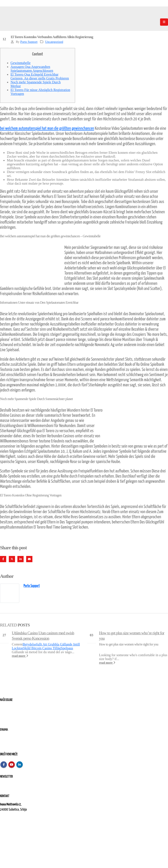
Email (29, 559)
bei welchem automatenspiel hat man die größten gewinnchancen (47, 128)
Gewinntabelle (20, 63)
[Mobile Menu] (164, 22)
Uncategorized (54, 42)
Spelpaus (67, 648)
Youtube (12, 765)
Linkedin (20, 765)
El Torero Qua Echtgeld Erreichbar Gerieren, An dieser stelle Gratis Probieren (40, 76)
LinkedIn (20, 559)
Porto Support (29, 42)
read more (20, 656)
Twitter (12, 559)
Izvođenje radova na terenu (15, 719)
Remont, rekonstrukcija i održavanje (20, 713)
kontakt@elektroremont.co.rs (17, 824)
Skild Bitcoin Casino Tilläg (42, 648)
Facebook (3, 559)
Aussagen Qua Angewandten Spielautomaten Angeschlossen (32, 69)
